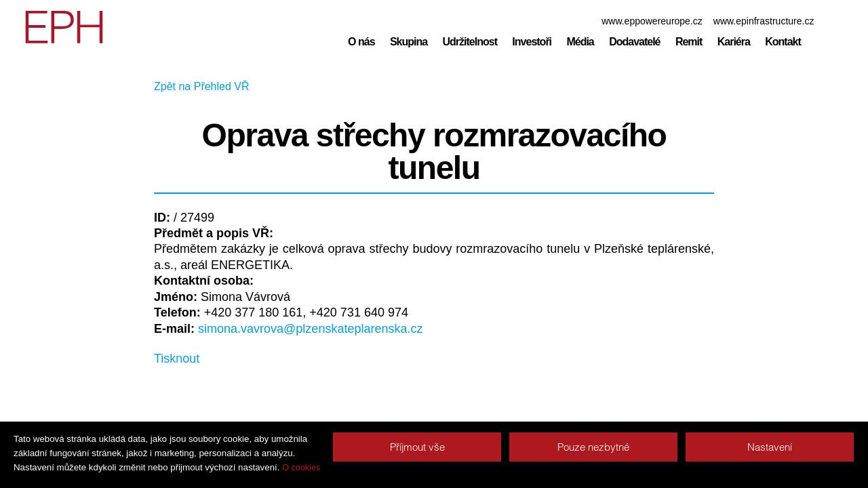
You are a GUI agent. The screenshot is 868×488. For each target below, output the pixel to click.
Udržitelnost (470, 42)
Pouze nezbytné (593, 447)
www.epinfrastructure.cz (764, 21)
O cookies (301, 468)
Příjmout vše (417, 447)
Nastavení (770, 447)
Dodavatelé (634, 42)
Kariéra (734, 42)
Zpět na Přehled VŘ (202, 87)
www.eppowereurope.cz (652, 21)
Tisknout (177, 359)
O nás (361, 42)
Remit (689, 42)
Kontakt (783, 42)
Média (580, 42)
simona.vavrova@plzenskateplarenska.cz (310, 329)
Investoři (532, 42)
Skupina (409, 42)
